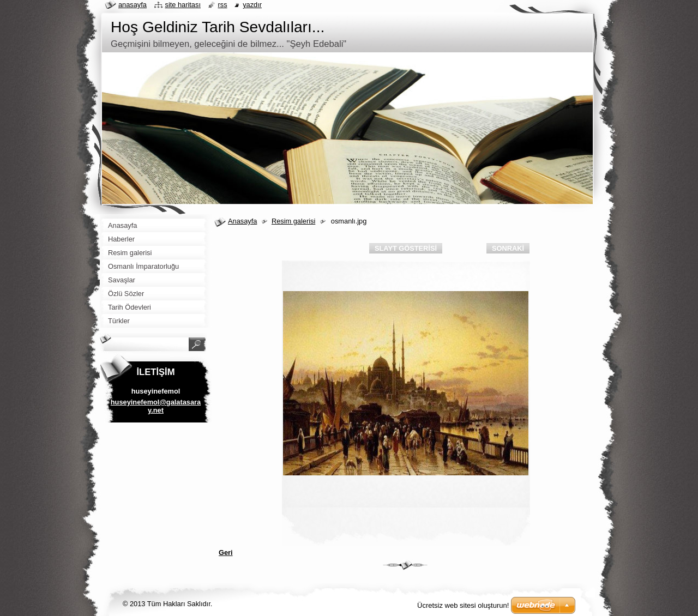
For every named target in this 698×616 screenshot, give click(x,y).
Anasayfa (242, 221)
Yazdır (252, 5)
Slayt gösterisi (406, 248)
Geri (226, 552)
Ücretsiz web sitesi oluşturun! (463, 605)
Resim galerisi (293, 221)
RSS (223, 5)
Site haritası (183, 5)
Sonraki (508, 248)
